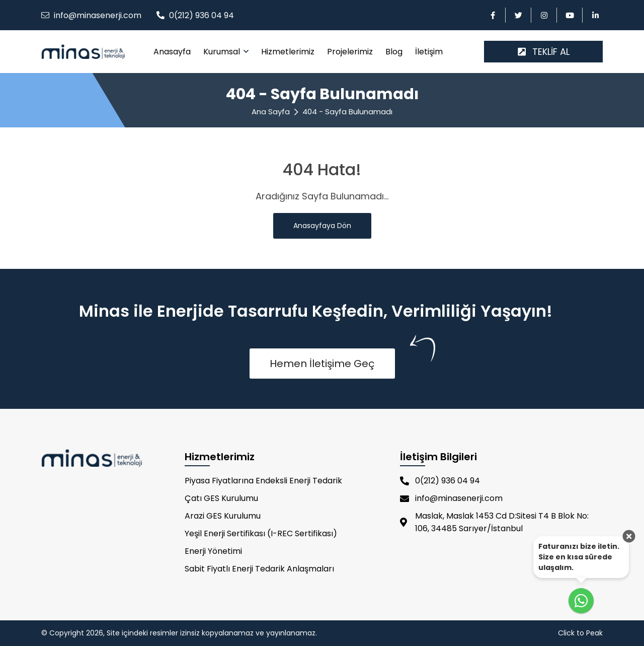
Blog (394, 52)
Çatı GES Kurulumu (221, 498)
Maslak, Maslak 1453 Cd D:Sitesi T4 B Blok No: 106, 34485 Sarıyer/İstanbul (494, 522)
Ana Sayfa (271, 112)
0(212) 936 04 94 (202, 15)
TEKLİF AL (544, 52)
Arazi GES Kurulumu (223, 516)
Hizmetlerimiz (288, 52)
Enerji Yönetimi (213, 551)
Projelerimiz (350, 52)
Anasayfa (172, 52)
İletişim (429, 52)
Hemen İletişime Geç (322, 364)
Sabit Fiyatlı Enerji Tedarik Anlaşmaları (259, 569)
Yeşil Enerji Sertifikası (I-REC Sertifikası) (261, 533)
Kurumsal (223, 52)
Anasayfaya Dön (322, 226)
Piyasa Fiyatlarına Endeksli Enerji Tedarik (263, 481)
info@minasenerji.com (98, 15)
